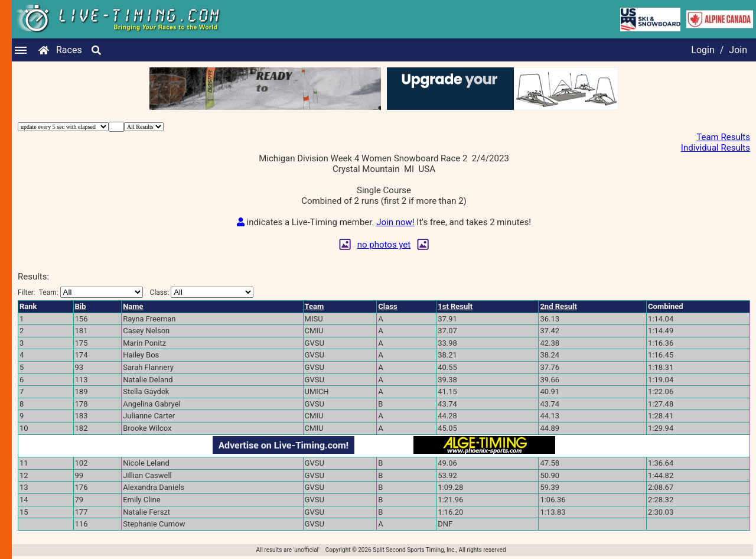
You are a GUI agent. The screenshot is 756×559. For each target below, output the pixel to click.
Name (133, 306)
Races (69, 50)
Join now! (395, 222)
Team (315, 306)
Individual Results (716, 148)
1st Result (455, 306)
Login (703, 50)
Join (738, 50)
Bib (81, 306)
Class (387, 306)
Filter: (80, 292)
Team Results (723, 137)
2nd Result (558, 306)
